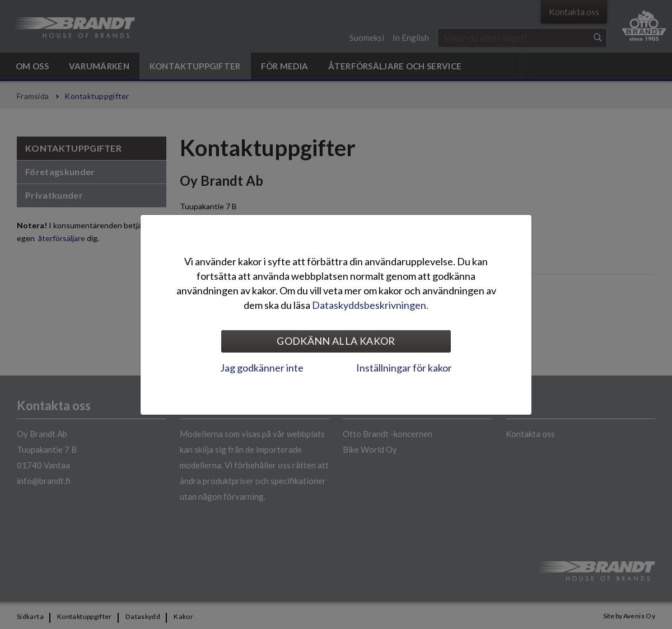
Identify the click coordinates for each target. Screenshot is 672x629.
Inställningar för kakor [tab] (404, 368)
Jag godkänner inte (262, 368)
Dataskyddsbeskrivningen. (370, 305)
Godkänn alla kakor (336, 341)
